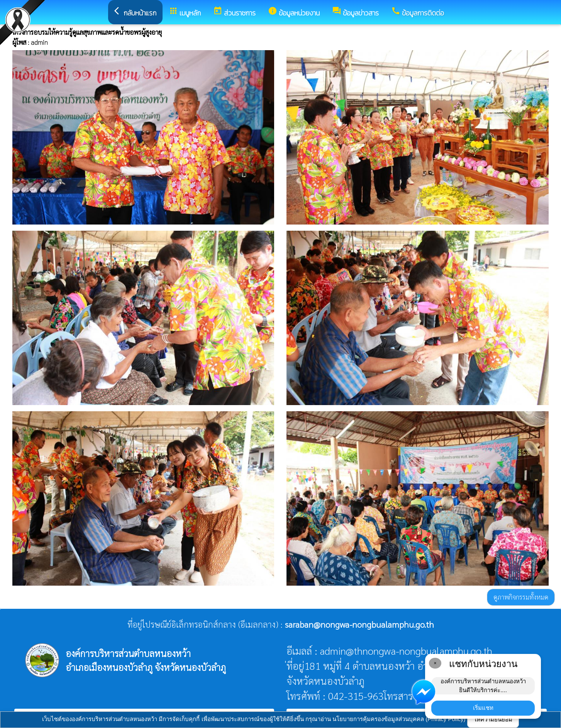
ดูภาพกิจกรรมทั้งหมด (521, 597)
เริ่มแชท (483, 708)
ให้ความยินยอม (493, 719)
